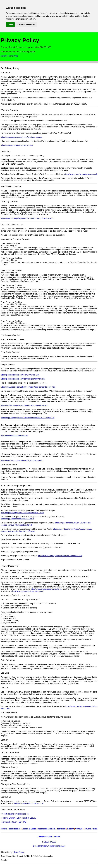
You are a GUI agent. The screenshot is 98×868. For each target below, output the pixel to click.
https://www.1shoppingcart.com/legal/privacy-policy (22, 460)
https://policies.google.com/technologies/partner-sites (23, 379)
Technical (61, 829)
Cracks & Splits (29, 829)
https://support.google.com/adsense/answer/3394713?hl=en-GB (27, 418)
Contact (79, 829)
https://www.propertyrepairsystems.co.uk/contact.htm (60, 556)
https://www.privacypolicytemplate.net (46, 589)
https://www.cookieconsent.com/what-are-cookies (21, 137)
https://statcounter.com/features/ (14, 436)
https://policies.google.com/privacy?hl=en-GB (20, 375)
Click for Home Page (9, 56)
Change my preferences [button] (26, 24)
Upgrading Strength (46, 829)
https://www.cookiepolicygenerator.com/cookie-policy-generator (27, 218)
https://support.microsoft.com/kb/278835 (18, 519)
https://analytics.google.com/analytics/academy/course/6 (24, 405)
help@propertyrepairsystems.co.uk (29, 803)
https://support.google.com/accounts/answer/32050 (22, 513)
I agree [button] (10, 24)
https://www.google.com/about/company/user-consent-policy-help (28, 387)
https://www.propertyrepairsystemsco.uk (81, 174)
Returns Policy (91, 829)
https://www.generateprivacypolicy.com (17, 145)
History (70, 829)
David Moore (19, 852)
